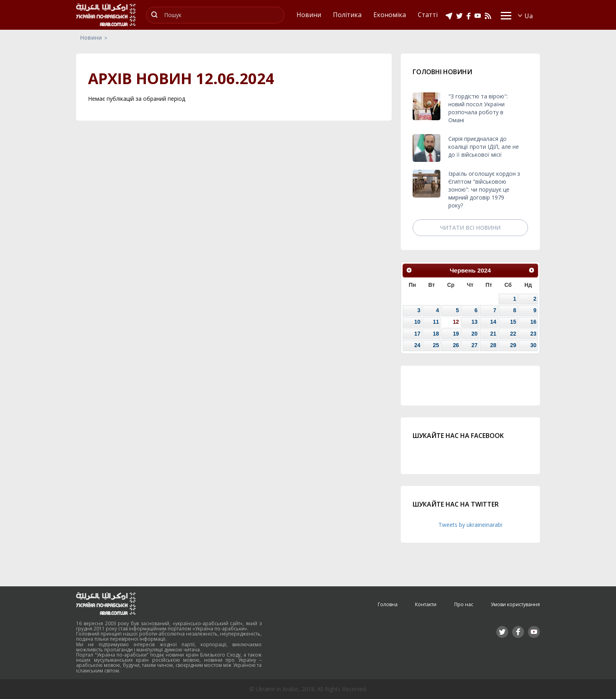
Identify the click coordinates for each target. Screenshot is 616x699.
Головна (388, 604)
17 (417, 334)
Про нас (464, 604)
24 (417, 345)
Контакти (426, 604)
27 (474, 345)
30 (533, 345)
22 (513, 334)
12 (456, 322)
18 (436, 334)
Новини (91, 37)
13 (474, 322)
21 (493, 334)
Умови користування (515, 604)
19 (456, 334)
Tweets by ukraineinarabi (470, 525)
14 (493, 322)
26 (456, 345)
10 (417, 322)
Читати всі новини (470, 228)
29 (513, 345)
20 (474, 334)
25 (436, 345)
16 (533, 322)
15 (513, 322)
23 (533, 334)
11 (436, 322)
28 (493, 345)
